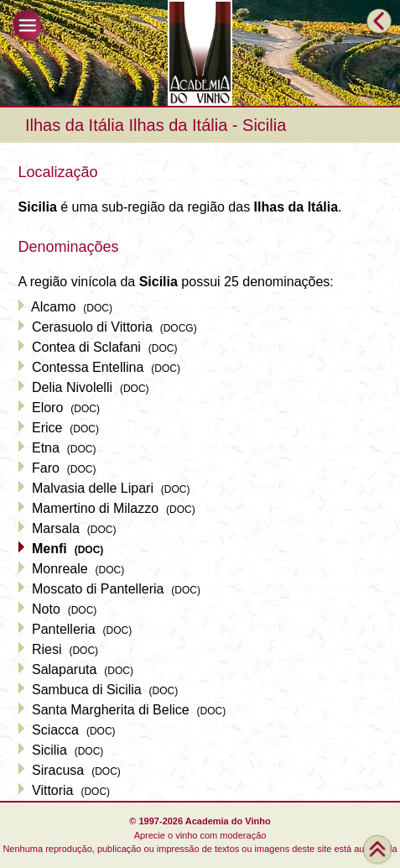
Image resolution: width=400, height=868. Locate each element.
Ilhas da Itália (75, 125)
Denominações (69, 247)
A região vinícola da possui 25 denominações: (176, 282)
